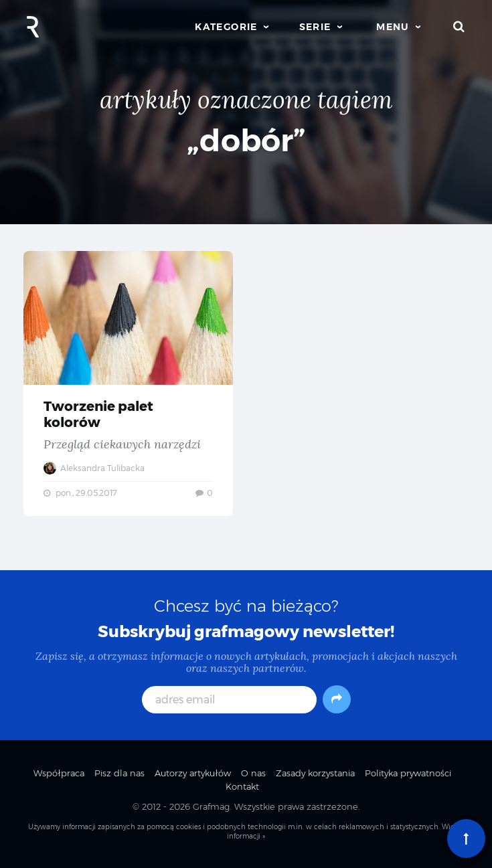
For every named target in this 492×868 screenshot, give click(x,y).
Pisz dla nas (119, 773)
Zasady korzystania (315, 773)
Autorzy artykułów (193, 773)
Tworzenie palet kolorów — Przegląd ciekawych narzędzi (128, 383)
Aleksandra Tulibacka (94, 468)
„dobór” (246, 140)
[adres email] (229, 700)
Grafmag (211, 806)
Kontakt (242, 786)
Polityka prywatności (408, 773)
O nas (253, 773)
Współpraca (59, 773)
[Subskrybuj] (337, 699)
